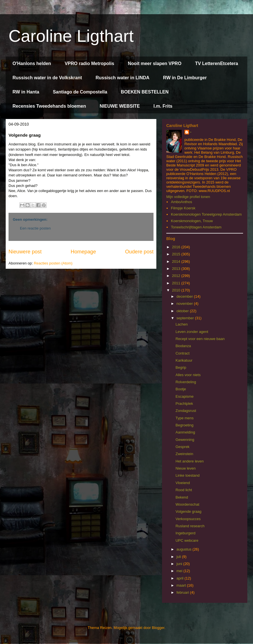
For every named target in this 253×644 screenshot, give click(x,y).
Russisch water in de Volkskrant (47, 78)
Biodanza (183, 346)
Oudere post (139, 252)
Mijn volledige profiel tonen (188, 197)
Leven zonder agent (192, 332)
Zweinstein (184, 454)
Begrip (181, 367)
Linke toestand (187, 475)
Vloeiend (183, 483)
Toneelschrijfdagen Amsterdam (196, 227)
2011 (177, 283)
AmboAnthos (181, 202)
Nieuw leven (185, 468)
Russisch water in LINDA (122, 78)
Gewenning (185, 440)
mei (180, 571)
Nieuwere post (25, 252)
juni (180, 564)
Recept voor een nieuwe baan (200, 339)
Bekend (182, 497)
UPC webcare (187, 540)
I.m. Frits (163, 106)
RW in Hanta (26, 92)
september (186, 318)
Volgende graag (188, 511)
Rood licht (184, 490)
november (185, 304)
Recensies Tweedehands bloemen (49, 106)
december (185, 296)
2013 (177, 269)
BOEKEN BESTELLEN (145, 92)
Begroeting (184, 425)
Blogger (158, 628)
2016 (177, 247)
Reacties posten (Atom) (53, 263)
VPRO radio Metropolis (89, 63)
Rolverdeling (186, 382)
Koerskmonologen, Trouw (192, 221)
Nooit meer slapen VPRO (155, 63)
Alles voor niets (188, 375)
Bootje (181, 389)
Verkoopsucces (188, 519)
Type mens (184, 418)
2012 (177, 276)
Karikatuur (184, 360)
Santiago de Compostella (80, 92)
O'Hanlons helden (32, 63)
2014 (177, 261)
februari (183, 592)
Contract (182, 353)
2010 (177, 290)
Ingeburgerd (185, 533)
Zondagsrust (186, 411)
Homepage (83, 252)
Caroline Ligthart (71, 36)
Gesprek (182, 447)
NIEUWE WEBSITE (120, 106)
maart (182, 585)
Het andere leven (189, 461)
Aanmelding (185, 432)
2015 (177, 254)
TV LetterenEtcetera (216, 63)
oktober (183, 311)
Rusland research (190, 526)
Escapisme (184, 396)
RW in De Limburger (185, 78)
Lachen (182, 324)
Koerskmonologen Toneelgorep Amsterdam (206, 214)
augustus (184, 549)
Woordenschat (187, 504)
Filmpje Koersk (183, 208)
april (181, 578)
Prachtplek (184, 404)
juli (179, 557)
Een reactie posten (35, 228)
